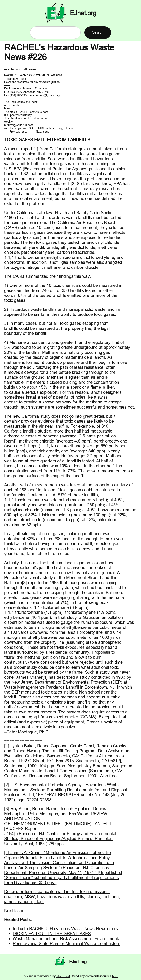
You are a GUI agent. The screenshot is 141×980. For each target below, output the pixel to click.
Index (34, 102)
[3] (24, 583)
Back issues (17, 102)
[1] (36, 149)
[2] (73, 184)
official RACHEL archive (24, 112)
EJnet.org (83, 13)
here (115, 976)
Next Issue (43, 131)
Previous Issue (19, 131)
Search (98, 32)
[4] (45, 677)
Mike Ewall (63, 976)
